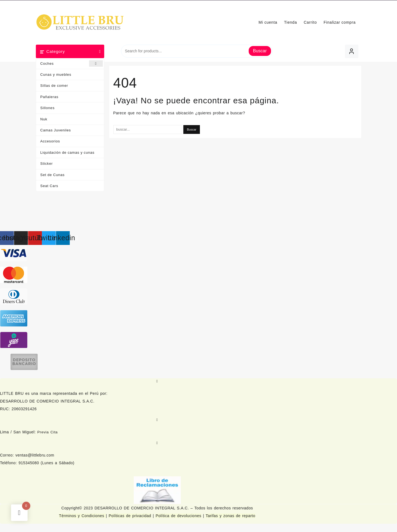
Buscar (260, 51)
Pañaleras (49, 97)
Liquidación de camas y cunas (67, 152)
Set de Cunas (52, 175)
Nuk (44, 119)
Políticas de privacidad (130, 516)
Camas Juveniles (56, 130)
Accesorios (50, 141)
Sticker (46, 164)
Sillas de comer (54, 86)
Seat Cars (49, 186)
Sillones (47, 108)
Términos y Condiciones (82, 516)
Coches (72, 64)
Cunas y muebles (56, 75)
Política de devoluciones (178, 516)
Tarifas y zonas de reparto (230, 516)
